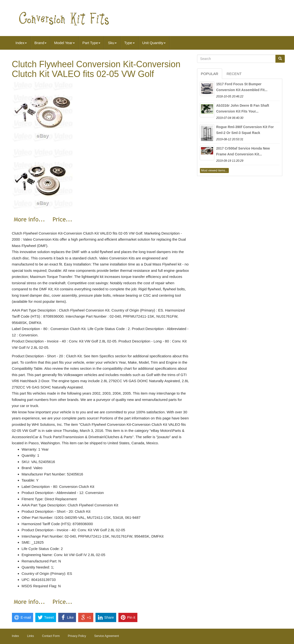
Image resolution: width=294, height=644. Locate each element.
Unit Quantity (154, 43)
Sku (112, 43)
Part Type (91, 43)
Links (30, 636)
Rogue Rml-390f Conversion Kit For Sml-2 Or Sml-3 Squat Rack (245, 130)
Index (21, 43)
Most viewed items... (214, 170)
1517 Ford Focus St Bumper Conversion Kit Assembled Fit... (242, 87)
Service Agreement (107, 636)
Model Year (64, 43)
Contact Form (51, 636)
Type (129, 43)
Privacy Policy (77, 636)
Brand (40, 43)
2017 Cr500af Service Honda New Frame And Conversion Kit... (243, 151)
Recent (234, 74)
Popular (210, 74)
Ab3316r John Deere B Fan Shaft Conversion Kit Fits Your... (243, 108)
